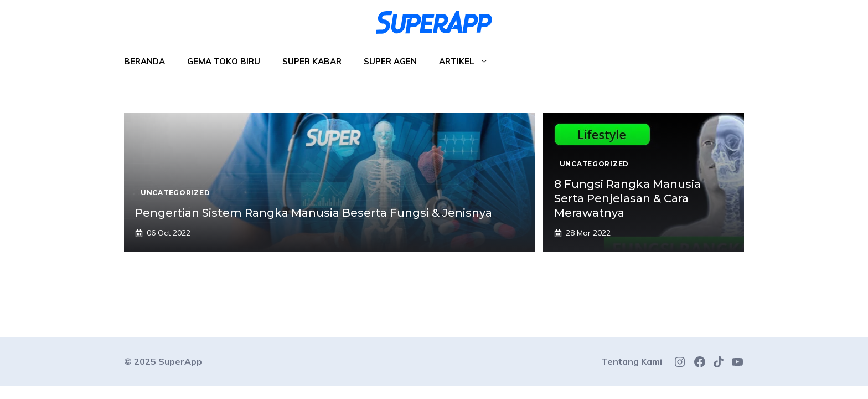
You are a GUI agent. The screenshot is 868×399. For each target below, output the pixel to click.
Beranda (144, 61)
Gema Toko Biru (224, 61)
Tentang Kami (632, 361)
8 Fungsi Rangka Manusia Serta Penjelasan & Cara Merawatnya (627, 198)
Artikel (469, 62)
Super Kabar (312, 61)
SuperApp (180, 361)
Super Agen (390, 61)
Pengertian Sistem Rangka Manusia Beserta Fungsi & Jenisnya (314, 213)
